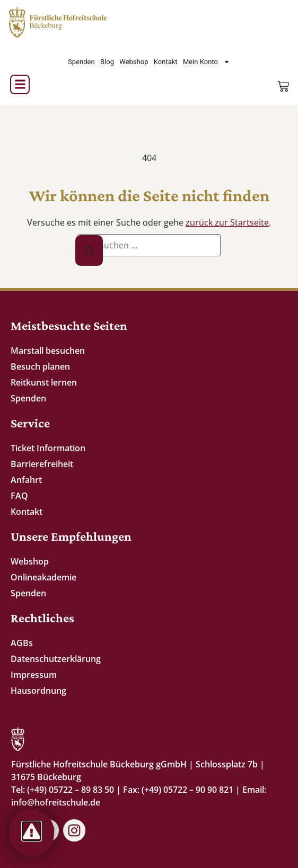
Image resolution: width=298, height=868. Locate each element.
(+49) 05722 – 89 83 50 (71, 790)
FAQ (19, 496)
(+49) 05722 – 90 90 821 (187, 790)
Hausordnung (38, 691)
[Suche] (89, 250)
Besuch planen (40, 366)
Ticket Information (48, 448)
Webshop (134, 62)
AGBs (22, 643)
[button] (20, 84)
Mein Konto (207, 62)
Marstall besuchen (48, 351)
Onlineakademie (43, 577)
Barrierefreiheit (42, 464)
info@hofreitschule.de (56, 802)
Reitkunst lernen (44, 382)
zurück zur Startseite (227, 222)
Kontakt (166, 62)
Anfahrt (26, 480)
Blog (107, 62)
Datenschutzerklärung (56, 659)
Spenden (81, 62)
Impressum (34, 675)
